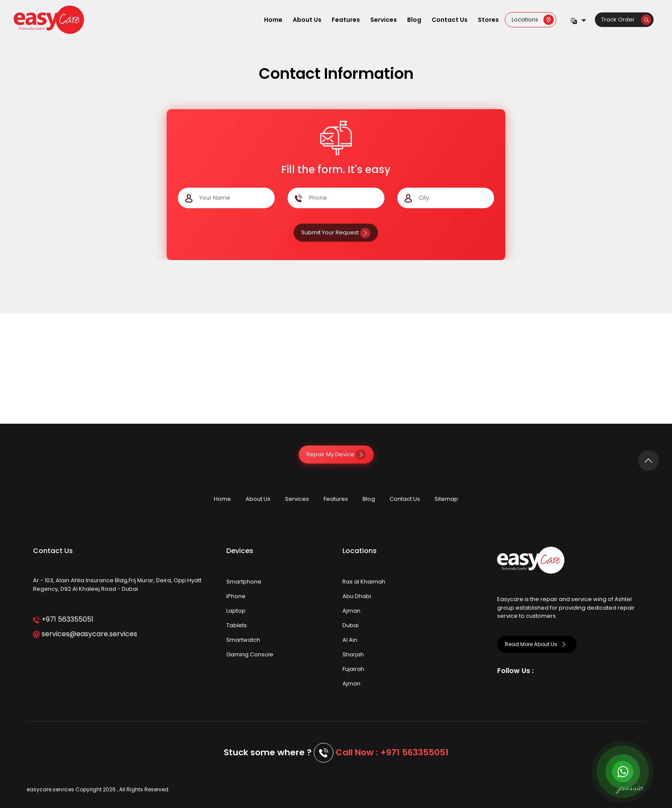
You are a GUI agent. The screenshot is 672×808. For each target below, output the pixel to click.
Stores (488, 20)
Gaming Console (250, 654)
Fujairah (353, 669)
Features (346, 20)
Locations (533, 19)
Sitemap (446, 499)
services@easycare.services (85, 634)
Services (384, 20)
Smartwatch (243, 640)
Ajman (351, 611)
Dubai (351, 625)
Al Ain (350, 640)
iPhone (236, 596)
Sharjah (353, 654)
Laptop (236, 611)
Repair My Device (336, 454)
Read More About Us (537, 644)
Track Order (626, 19)
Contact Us (450, 20)
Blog (414, 20)
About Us (307, 20)
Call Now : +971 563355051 (392, 752)
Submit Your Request (336, 232)
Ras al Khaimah (364, 582)
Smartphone (244, 582)
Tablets (237, 625)
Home (273, 20)
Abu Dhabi (357, 596)
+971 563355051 (63, 619)
